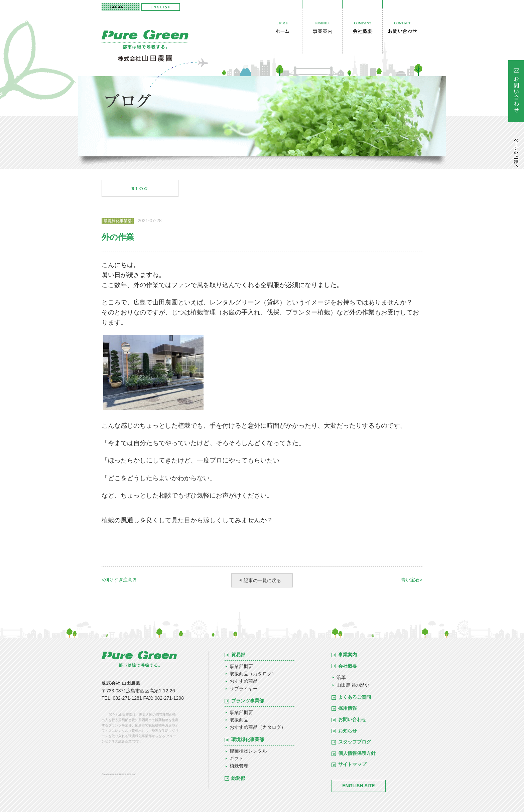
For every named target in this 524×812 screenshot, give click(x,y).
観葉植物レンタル (248, 751)
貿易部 (238, 655)
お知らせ (348, 731)
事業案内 (348, 655)
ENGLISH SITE (358, 786)
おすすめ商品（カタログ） (258, 727)
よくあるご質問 (355, 697)
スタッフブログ (355, 742)
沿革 (341, 677)
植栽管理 (239, 766)
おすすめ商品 (244, 681)
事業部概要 (241, 666)
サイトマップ (352, 764)
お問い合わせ (352, 719)
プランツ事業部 (248, 701)
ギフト (237, 759)
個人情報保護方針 (357, 753)
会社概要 (348, 666)
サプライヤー (244, 689)
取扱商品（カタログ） (253, 674)
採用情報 (348, 708)
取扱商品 (239, 720)
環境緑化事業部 (248, 739)
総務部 (238, 778)
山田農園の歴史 (353, 685)
